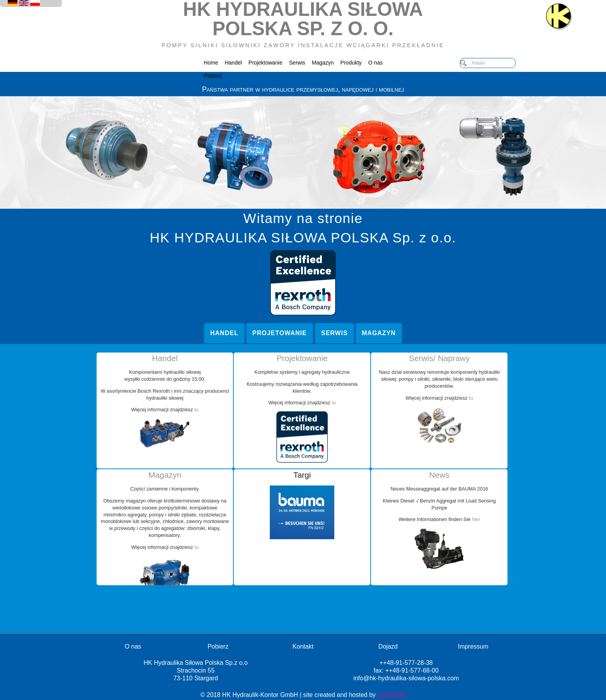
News (439, 475)
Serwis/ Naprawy (439, 358)
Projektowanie (266, 63)
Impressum (473, 646)
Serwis (297, 63)
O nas (375, 63)
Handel (233, 63)
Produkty (351, 63)
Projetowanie (280, 333)
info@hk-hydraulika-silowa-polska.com (406, 678)
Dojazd (388, 646)
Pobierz (213, 76)
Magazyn (323, 63)
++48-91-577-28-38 (406, 663)
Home (211, 63)
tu (196, 410)
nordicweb (392, 695)
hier (475, 519)
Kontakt (303, 646)
